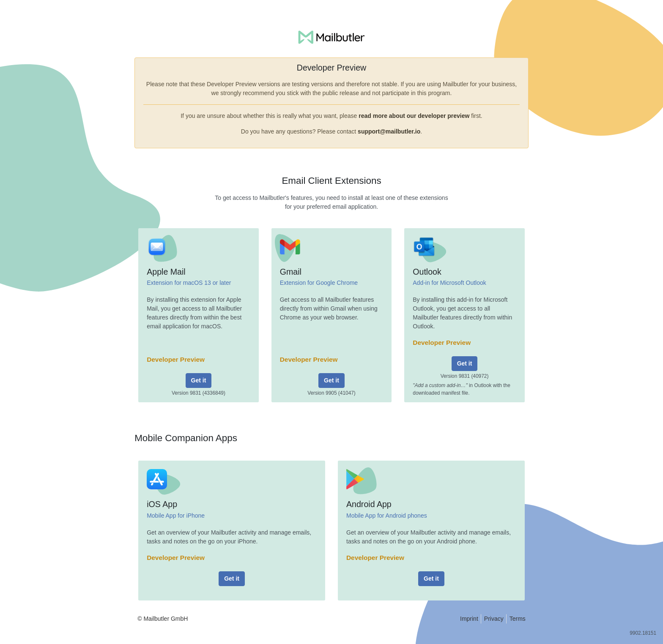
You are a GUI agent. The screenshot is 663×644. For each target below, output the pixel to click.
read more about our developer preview (414, 116)
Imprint (469, 619)
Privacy (494, 619)
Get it (199, 380)
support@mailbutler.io (389, 131)
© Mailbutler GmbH (163, 619)
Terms (518, 619)
